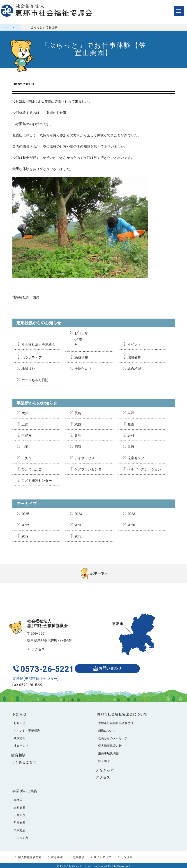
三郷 (25, 424)
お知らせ (81, 333)
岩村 (131, 435)
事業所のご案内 (25, 789)
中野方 (27, 435)
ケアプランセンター (90, 469)
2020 (131, 525)
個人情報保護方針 (30, 855)
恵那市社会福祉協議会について (122, 712)
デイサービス (85, 458)
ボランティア (32, 357)
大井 (25, 413)
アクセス (36, 649)
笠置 (131, 424)
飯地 (78, 435)
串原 (131, 447)
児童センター (138, 458)
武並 (78, 424)
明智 (78, 447)
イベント (134, 344)
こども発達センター (37, 480)
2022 (25, 525)
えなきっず (105, 768)
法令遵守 (57, 855)
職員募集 (134, 357)
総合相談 (134, 369)
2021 (78, 525)
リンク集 (127, 855)
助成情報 (81, 357)
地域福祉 (28, 369)
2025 (25, 514)
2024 (78, 514)
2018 (78, 536)
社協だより (83, 369)
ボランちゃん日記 (35, 380)
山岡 (25, 447)
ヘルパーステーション (144, 469)
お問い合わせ (109, 668)
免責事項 (78, 855)
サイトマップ (102, 855)
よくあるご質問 (24, 760)
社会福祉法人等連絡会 (38, 344)
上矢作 (27, 458)
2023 (131, 514)
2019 (25, 536)
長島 (78, 413)
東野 (131, 413)
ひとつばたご (32, 469)
